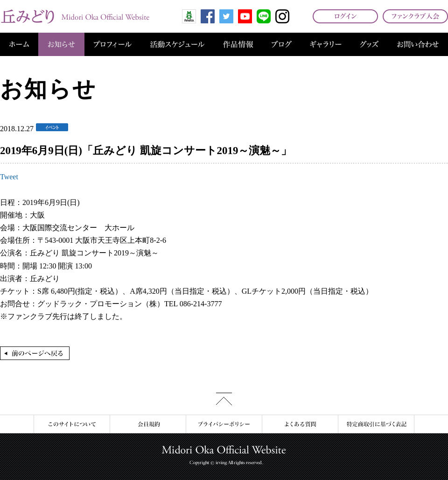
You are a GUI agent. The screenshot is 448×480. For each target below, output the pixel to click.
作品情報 (238, 44)
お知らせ (61, 44)
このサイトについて (72, 424)
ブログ (282, 44)
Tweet (9, 177)
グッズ (369, 44)
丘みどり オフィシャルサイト (75, 16)
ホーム (19, 44)
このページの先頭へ (224, 399)
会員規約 (148, 424)
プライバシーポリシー (224, 424)
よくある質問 (300, 424)
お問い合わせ (418, 44)
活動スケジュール (177, 44)
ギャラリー (326, 44)
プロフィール (113, 44)
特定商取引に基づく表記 (376, 424)
